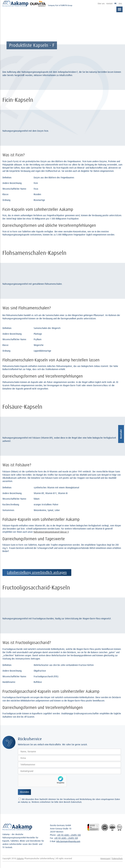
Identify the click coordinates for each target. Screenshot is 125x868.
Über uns (101, 4)
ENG (120, 4)
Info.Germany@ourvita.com (68, 841)
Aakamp (20, 858)
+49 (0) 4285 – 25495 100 (69, 835)
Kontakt (110, 4)
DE (115, 4)
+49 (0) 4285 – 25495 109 (66, 838)
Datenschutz (117, 858)
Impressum (105, 858)
